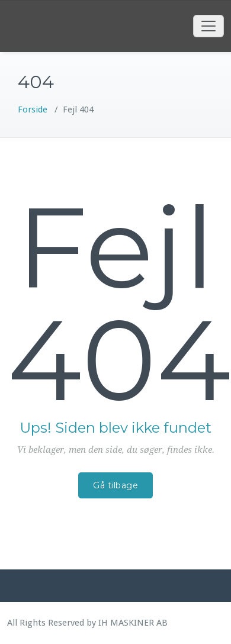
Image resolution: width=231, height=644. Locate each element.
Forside (33, 110)
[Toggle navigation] (208, 26)
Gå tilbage (115, 485)
